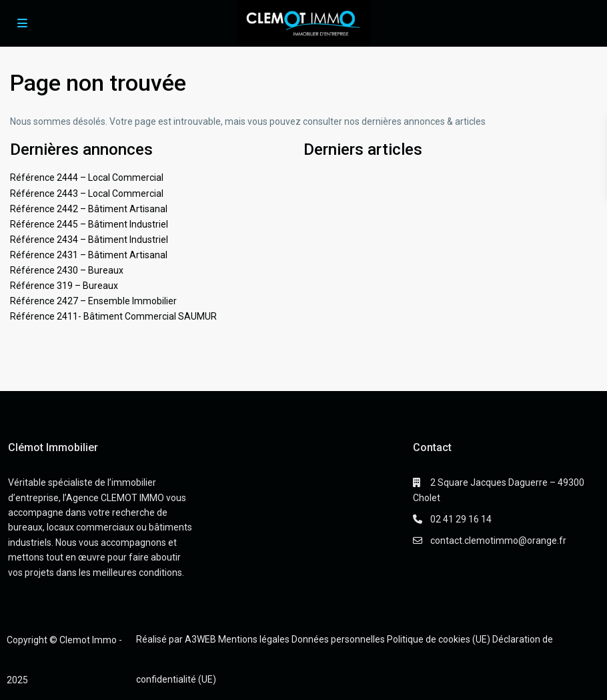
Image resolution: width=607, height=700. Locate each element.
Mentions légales (254, 639)
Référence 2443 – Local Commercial (87, 194)
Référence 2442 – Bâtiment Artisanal (89, 209)
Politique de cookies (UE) (439, 639)
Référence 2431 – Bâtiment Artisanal (89, 255)
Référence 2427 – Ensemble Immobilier (93, 301)
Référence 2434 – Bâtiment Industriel (89, 240)
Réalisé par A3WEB (176, 639)
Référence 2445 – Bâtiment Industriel (89, 224)
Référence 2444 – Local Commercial (87, 178)
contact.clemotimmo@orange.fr (498, 541)
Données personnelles (338, 639)
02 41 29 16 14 (461, 519)
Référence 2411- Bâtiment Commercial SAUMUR (113, 316)
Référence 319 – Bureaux (64, 286)
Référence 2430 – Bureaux (67, 270)
